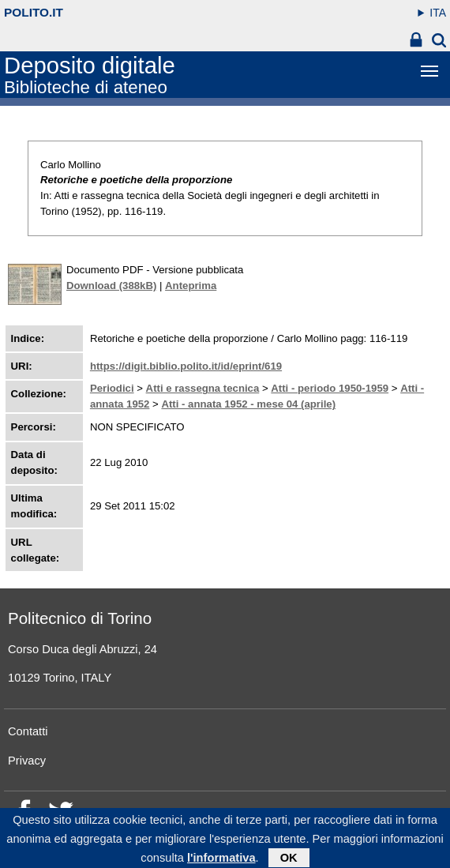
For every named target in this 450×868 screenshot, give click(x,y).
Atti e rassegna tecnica (203, 388)
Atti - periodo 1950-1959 (330, 388)
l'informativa (221, 861)
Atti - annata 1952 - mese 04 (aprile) (248, 404)
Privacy (27, 761)
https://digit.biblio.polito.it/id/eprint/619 (186, 366)
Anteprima (191, 286)
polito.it (34, 12)
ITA (438, 13)
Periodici (112, 388)
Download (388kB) (111, 286)
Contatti (28, 731)
